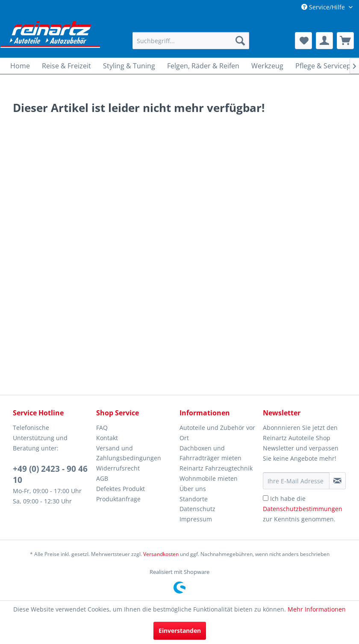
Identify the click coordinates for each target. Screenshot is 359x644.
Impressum (196, 519)
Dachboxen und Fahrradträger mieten (210, 453)
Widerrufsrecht (118, 468)
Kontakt (107, 438)
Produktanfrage (118, 499)
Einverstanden (180, 631)
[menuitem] (191, 41)
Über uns (193, 489)
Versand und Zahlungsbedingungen (129, 453)
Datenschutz (197, 509)
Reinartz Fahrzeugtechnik (216, 468)
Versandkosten (161, 554)
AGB (102, 478)
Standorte (194, 499)
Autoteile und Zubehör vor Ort (217, 433)
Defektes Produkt (121, 489)
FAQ (102, 428)
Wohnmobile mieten (209, 478)
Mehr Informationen (317, 609)
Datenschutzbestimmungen (303, 509)
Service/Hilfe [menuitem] (324, 7)
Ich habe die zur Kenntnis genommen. (303, 509)
